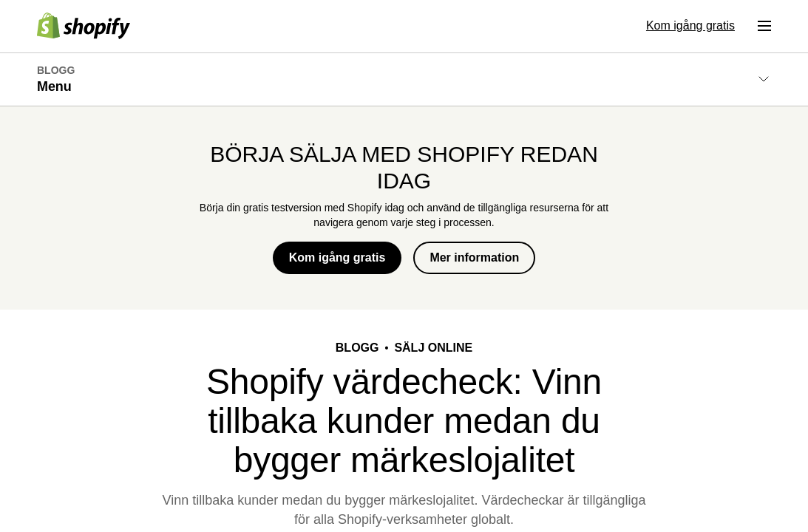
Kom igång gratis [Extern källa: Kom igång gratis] (690, 25)
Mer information (474, 258)
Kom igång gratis (337, 258)
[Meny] (764, 26)
